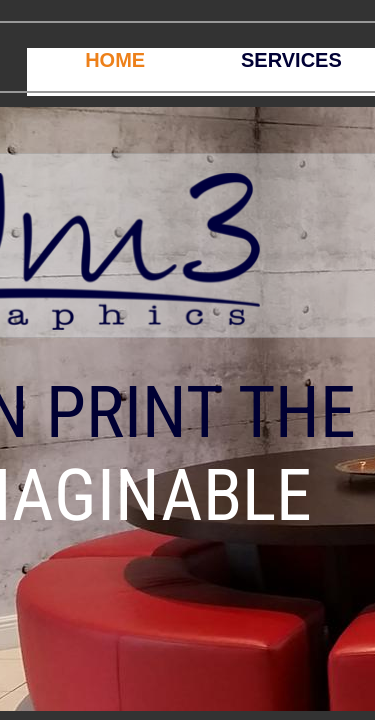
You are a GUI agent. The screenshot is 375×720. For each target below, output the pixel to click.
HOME (115, 60)
